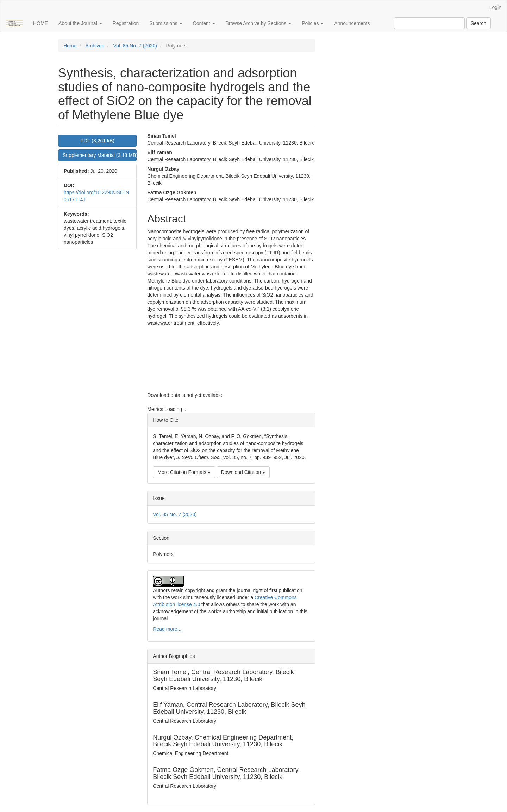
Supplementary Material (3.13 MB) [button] (100, 155)
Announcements (352, 23)
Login (495, 7)
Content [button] (204, 23)
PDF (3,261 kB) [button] (97, 141)
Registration (126, 23)
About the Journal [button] (80, 23)
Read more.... (168, 629)
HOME (40, 23)
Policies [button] (313, 23)
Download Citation (243, 472)
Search (478, 23)
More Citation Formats (184, 472)
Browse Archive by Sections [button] (259, 23)
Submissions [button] (166, 23)
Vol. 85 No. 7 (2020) (135, 46)
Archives (95, 46)
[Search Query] (429, 23)
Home (70, 46)
